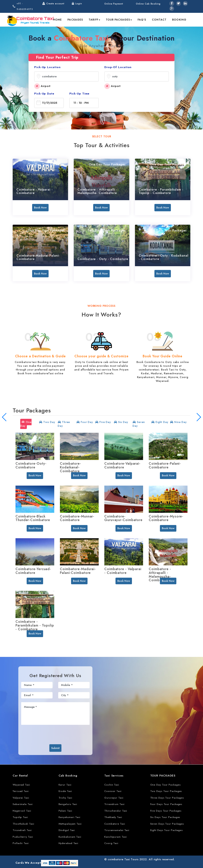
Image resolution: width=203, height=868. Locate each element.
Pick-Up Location (47, 67)
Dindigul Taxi (67, 830)
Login (79, 4)
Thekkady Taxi (113, 817)
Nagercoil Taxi (22, 811)
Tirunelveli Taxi (22, 830)
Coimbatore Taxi (115, 824)
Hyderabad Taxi (69, 843)
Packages (75, 20)
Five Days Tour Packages (166, 811)
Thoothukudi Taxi (23, 824)
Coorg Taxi (111, 843)
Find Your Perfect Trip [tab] (57, 57)
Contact (159, 20)
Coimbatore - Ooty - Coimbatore (103, 259)
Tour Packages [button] (119, 20)
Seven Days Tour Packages (167, 824)
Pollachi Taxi (21, 843)
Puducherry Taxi (23, 837)
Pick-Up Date (44, 94)
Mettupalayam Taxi (70, 824)
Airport (42, 86)
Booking (179, 20)
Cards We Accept (28, 863)
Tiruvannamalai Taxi (117, 830)
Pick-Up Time (79, 94)
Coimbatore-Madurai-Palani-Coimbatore (38, 257)
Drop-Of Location (118, 67)
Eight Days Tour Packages (167, 830)
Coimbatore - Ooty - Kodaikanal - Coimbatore (164, 257)
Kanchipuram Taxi (115, 837)
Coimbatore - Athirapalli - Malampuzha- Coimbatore (97, 191)
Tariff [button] (94, 20)
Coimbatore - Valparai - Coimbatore (35, 191)
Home (57, 20)
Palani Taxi (65, 811)
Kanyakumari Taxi (69, 817)
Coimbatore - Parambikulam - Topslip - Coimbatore (161, 191)
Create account (55, 4)
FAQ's (142, 20)
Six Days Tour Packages (165, 817)
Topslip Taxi (20, 817)
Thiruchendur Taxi (116, 811)
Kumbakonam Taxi (70, 837)
